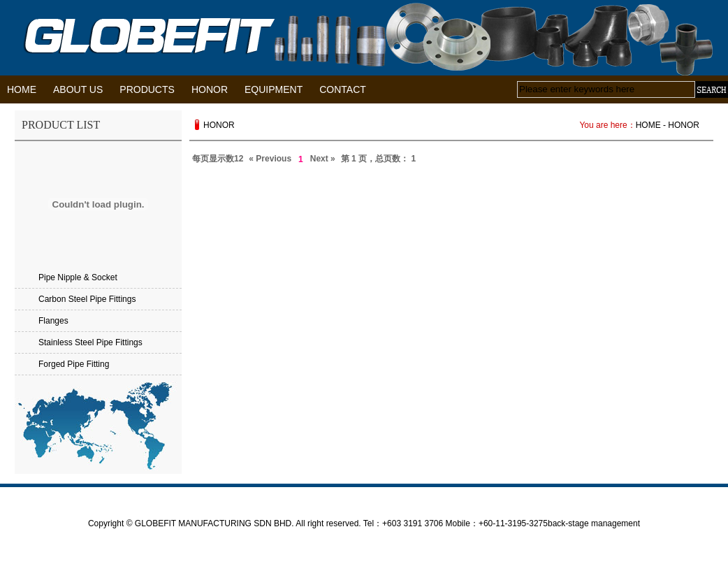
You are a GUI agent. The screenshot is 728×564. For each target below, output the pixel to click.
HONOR (210, 89)
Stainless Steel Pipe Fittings (90, 342)
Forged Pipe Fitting (74, 364)
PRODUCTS (147, 89)
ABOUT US (78, 89)
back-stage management (594, 523)
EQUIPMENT (274, 89)
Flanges (53, 321)
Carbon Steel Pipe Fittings (87, 299)
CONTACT (343, 89)
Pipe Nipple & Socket (78, 277)
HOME (22, 89)
